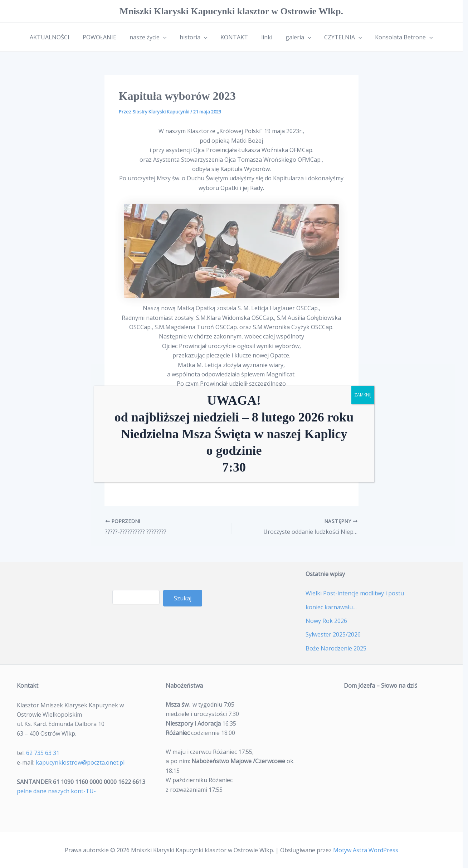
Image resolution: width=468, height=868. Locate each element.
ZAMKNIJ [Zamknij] (363, 395)
